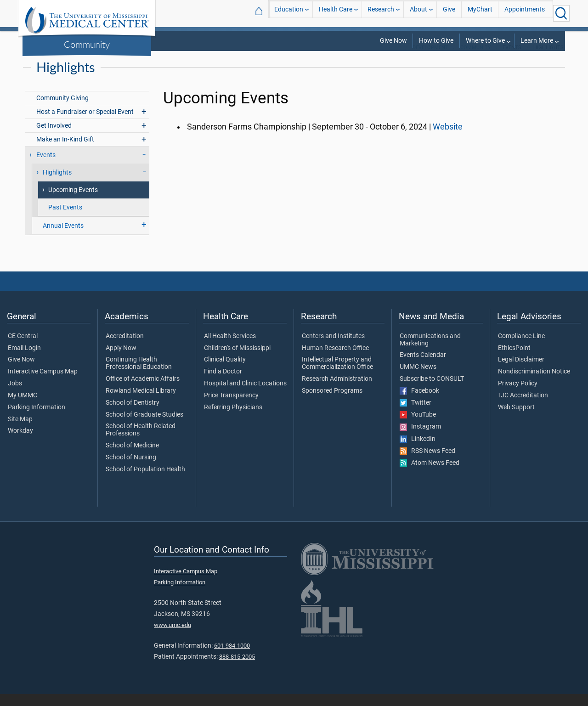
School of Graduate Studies (144, 427)
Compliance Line (521, 348)
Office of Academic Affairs (143, 391)
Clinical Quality (225, 372)
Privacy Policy (518, 395)
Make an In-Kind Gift (65, 151)
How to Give (436, 41)
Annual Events (63, 238)
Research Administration (337, 391)
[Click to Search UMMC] (561, 13)
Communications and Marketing (430, 352)
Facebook (419, 403)
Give (449, 13)
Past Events (65, 219)
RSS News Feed (427, 463)
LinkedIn (418, 451)
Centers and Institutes (333, 348)
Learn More (537, 41)
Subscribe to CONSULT (432, 391)
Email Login (24, 360)
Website (448, 139)
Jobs (15, 395)
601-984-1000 (232, 658)
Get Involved (54, 138)
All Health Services (230, 348)
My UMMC (23, 407)
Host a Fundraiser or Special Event (85, 124)
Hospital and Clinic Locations (245, 395)
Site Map (20, 431)
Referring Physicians (233, 419)
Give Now (393, 41)
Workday (20, 443)
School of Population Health (145, 481)
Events (46, 167)
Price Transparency (231, 407)
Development (430, 59)
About (418, 13)
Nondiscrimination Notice (534, 384)
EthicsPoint (514, 360)
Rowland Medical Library (141, 403)
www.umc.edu (172, 637)
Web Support (516, 419)
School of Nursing (131, 469)
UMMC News (418, 379)
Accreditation (125, 348)
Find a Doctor (223, 384)
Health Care (336, 13)
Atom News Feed (430, 475)
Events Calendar (423, 367)
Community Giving (62, 110)
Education (289, 13)
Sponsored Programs (332, 403)
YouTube (418, 427)
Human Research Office (335, 360)
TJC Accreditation (523, 407)
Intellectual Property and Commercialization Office (337, 375)
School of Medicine (132, 457)
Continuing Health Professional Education (139, 375)
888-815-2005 (237, 669)
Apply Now (121, 360)
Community (87, 44)
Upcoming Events (73, 202)
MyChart (480, 13)
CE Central (23, 348)
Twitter (416, 415)
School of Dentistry (133, 415)
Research (381, 13)
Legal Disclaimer (521, 372)
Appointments (525, 13)
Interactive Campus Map (43, 384)
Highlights (57, 184)
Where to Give (485, 41)
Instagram (420, 439)
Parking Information (37, 419)
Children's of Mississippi (237, 360)
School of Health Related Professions (141, 442)
